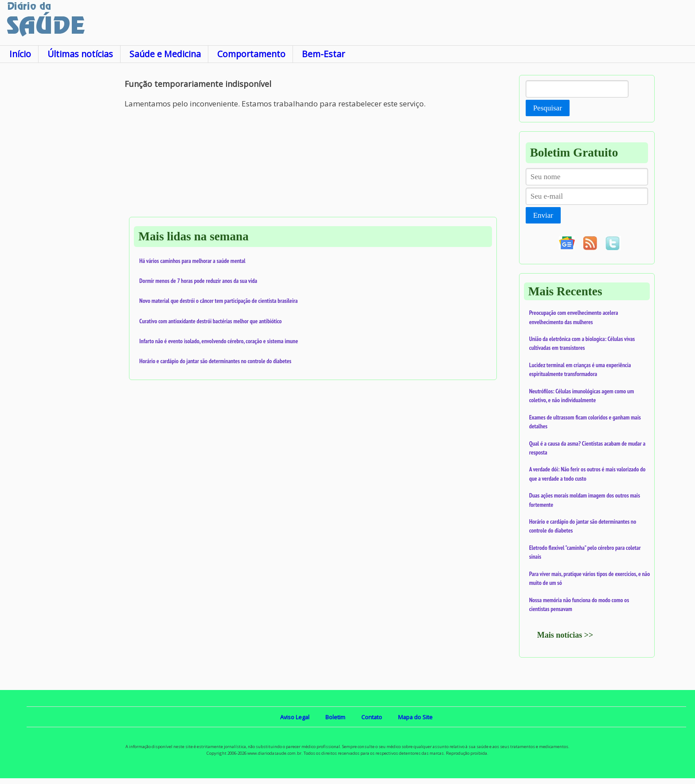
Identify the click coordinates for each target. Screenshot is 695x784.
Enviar (543, 215)
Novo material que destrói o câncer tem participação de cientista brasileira (218, 301)
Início (20, 54)
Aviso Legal (295, 717)
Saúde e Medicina (165, 54)
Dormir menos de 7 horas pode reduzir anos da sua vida (198, 281)
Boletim (335, 717)
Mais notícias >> (565, 635)
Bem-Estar (323, 54)
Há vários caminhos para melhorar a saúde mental (192, 261)
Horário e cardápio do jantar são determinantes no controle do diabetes (215, 361)
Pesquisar (548, 108)
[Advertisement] (62, 208)
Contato (372, 717)
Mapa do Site (415, 717)
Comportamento (251, 54)
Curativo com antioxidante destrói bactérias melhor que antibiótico (210, 321)
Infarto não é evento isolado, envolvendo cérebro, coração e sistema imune (219, 341)
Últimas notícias (80, 54)
